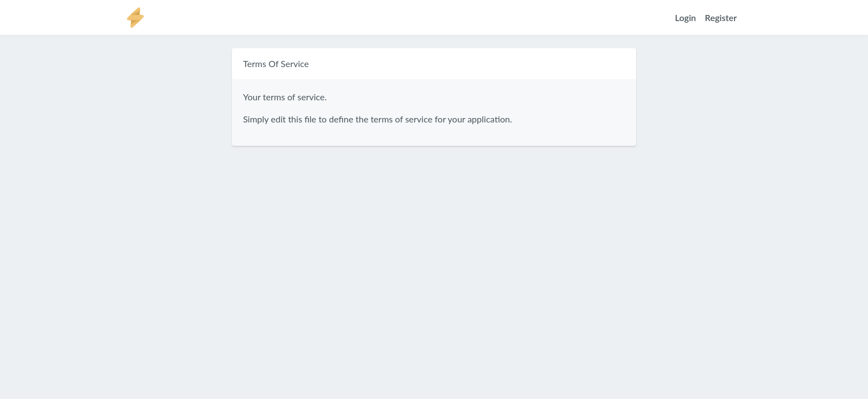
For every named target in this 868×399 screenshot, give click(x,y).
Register (721, 17)
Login (685, 17)
